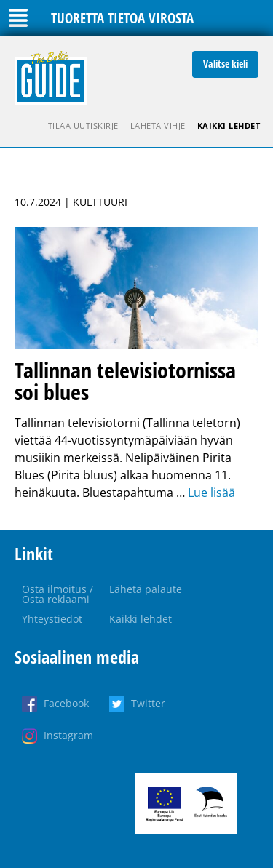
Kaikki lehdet (229, 126)
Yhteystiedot (52, 619)
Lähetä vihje (158, 126)
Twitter (148, 703)
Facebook (66, 703)
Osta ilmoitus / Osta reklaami (58, 594)
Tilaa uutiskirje (83, 126)
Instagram (68, 735)
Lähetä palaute (146, 589)
